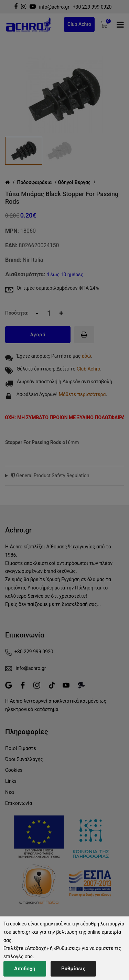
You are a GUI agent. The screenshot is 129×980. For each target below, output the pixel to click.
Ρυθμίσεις (73, 969)
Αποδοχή (25, 969)
